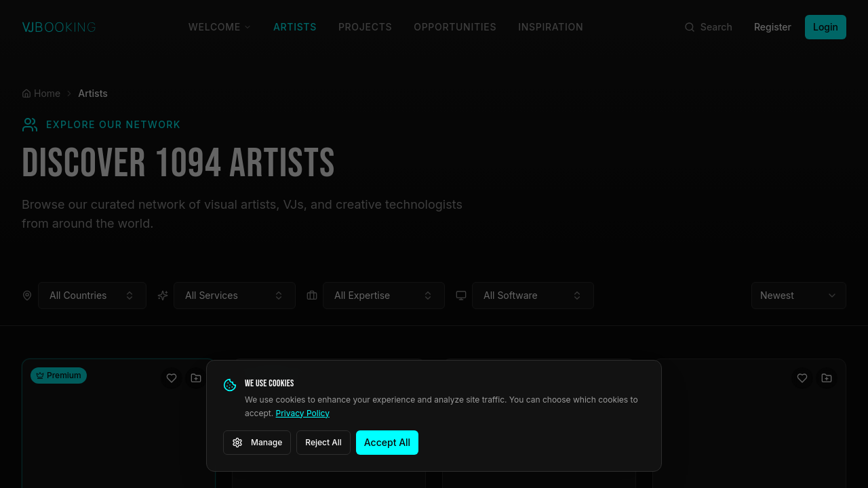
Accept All (387, 442)
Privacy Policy (303, 413)
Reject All (323, 442)
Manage (257, 443)
